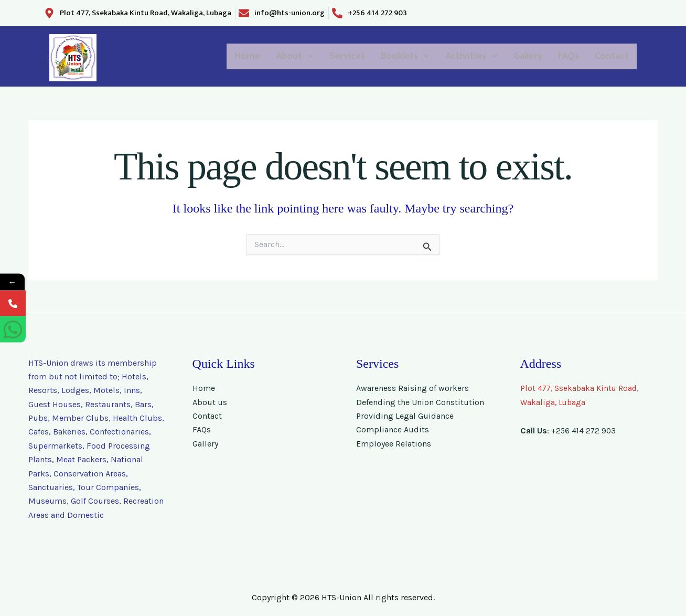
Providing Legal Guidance (405, 416)
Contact (606, 56)
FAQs (553, 56)
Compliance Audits (393, 429)
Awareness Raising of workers (412, 388)
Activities (433, 56)
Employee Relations (394, 444)
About (220, 56)
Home (163, 56)
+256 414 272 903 (585, 431)
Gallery (502, 56)
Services (283, 56)
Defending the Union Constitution (420, 402)
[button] (220, 56)
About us (210, 402)
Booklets (353, 56)
